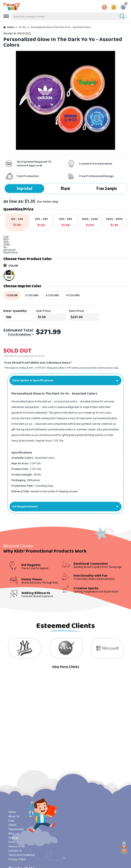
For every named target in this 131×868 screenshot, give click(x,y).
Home (11, 27)
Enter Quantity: (15, 311)
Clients (12, 825)
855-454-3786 (7, 242)
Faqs (11, 821)
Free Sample (107, 189)
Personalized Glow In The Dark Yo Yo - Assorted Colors (61, 27)
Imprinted (24, 189)
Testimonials (16, 829)
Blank (65, 189)
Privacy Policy (17, 859)
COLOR (11, 266)
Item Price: (77, 311)
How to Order (17, 846)
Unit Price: (44, 311)
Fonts (12, 842)
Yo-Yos (22, 27)
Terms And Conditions (22, 855)
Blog (11, 834)
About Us (14, 816)
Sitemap (13, 838)
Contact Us (15, 851)
